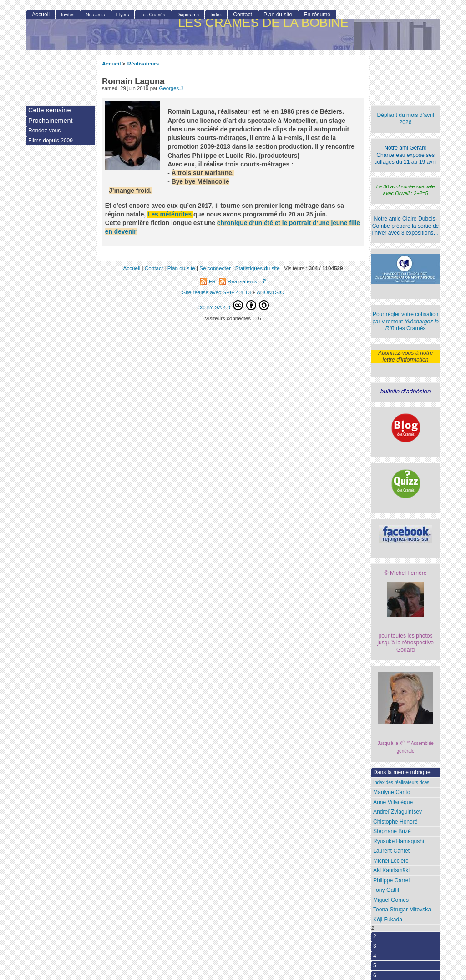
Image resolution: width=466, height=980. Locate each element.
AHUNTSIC (270, 292)
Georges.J (171, 88)
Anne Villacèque (393, 802)
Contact (243, 15)
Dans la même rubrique (402, 772)
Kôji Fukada (388, 920)
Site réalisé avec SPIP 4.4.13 (216, 292)
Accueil (111, 63)
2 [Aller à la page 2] (375, 936)
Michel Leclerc (391, 861)
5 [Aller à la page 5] (375, 965)
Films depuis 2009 (51, 141)
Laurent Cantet (391, 851)
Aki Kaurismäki (391, 870)
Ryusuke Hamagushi (399, 841)
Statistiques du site (258, 268)
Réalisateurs (143, 63)
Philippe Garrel (391, 880)
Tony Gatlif (386, 890)
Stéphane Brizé (392, 831)
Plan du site (278, 15)
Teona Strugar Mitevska (402, 910)
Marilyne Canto (392, 792)
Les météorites (170, 214)
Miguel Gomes (391, 900)
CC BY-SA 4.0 (233, 305)
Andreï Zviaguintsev (398, 812)
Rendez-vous (44, 131)
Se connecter (215, 268)
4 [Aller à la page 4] (375, 956)
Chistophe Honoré (395, 822)
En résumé (317, 15)
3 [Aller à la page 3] (375, 946)
